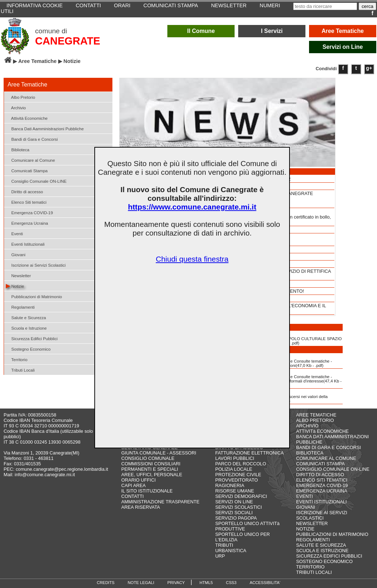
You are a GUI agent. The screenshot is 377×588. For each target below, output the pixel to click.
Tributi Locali (20, 370)
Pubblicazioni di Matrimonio (34, 296)
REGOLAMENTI (313, 540)
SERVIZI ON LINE (234, 502)
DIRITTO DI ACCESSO (320, 475)
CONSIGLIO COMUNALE (148, 458)
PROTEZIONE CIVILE (238, 475)
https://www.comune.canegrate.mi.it (192, 207)
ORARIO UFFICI (138, 480)
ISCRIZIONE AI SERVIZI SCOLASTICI (322, 515)
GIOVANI (305, 507)
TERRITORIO (310, 567)
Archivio (16, 107)
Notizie (15, 286)
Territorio (17, 359)
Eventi (14, 233)
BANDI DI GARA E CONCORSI (328, 447)
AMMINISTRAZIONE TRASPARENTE (160, 502)
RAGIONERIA (230, 485)
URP (220, 556)
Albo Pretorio (20, 97)
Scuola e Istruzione (26, 328)
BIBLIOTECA (310, 453)
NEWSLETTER (312, 523)
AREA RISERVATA (140, 507)
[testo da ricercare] (325, 6)
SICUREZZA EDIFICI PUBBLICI (329, 556)
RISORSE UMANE (234, 491)
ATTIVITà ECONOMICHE (322, 431)
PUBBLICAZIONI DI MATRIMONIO (332, 534)
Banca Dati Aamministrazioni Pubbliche (45, 128)
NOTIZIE (305, 529)
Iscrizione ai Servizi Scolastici (36, 265)
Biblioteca (18, 149)
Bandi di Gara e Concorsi (32, 139)
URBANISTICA (231, 551)
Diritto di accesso (24, 191)
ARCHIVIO (307, 426)
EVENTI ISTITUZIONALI (321, 502)
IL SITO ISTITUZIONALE (147, 491)
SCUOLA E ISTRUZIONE (322, 551)
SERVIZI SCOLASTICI (238, 507)
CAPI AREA (133, 485)
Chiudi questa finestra (192, 259)
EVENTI (304, 496)
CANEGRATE (68, 41)
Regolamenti (20, 307)
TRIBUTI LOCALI (314, 572)
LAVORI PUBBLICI (235, 458)
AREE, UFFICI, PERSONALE (152, 475)
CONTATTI (132, 496)
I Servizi (272, 31)
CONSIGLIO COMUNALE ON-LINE (333, 469)
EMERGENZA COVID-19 (322, 485)
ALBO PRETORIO (315, 420)
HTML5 (206, 583)
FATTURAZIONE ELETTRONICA (249, 453)
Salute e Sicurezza (26, 317)
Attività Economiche (27, 118)
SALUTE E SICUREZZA (321, 545)
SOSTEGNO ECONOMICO (324, 561)
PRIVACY (176, 583)
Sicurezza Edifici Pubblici (32, 338)
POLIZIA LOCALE (234, 469)
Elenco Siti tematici (26, 202)
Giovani (16, 254)
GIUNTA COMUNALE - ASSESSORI (158, 453)
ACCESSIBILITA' (265, 583)
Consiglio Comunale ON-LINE (36, 181)
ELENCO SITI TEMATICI (322, 480)
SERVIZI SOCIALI (234, 513)
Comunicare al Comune (30, 160)
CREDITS (106, 583)
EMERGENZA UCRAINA (322, 491)
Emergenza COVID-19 (29, 212)
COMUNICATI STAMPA (320, 464)
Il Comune (201, 31)
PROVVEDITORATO (236, 480)
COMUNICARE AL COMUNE (326, 458)
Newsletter (18, 275)
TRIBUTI (224, 545)
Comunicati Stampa (27, 170)
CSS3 (231, 583)
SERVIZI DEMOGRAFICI (241, 496)
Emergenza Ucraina (27, 223)
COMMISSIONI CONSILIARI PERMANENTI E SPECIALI (151, 466)
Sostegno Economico (28, 349)
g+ (369, 68)
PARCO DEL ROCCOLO (241, 464)
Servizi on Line (343, 47)
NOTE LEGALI (141, 583)
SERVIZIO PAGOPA (236, 518)
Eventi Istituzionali (25, 244)
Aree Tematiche (343, 31)
